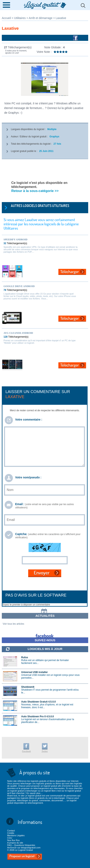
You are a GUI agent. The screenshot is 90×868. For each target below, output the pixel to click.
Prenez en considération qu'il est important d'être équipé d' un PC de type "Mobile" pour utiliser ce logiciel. (40, 342)
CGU (10, 838)
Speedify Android (16, 240)
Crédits (11, 833)
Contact (11, 831)
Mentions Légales (16, 835)
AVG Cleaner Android (18, 333)
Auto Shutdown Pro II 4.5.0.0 (37, 716)
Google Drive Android (19, 286)
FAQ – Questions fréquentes (21, 845)
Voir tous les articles (13, 624)
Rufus (25, 657)
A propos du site (15, 843)
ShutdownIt (28, 687)
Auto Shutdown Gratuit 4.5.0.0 (38, 702)
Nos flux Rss (13, 840)
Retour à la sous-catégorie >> (35, 191)
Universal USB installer (34, 672)
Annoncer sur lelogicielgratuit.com (24, 848)
